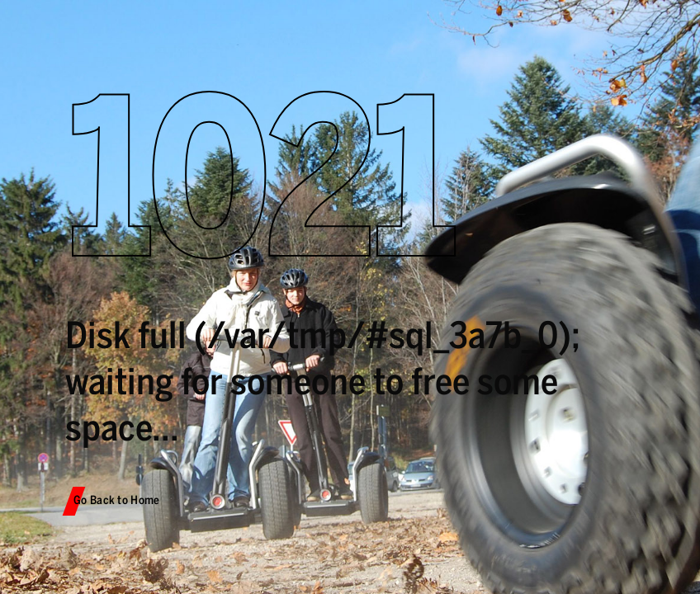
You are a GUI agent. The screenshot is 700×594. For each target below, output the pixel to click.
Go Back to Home (117, 501)
